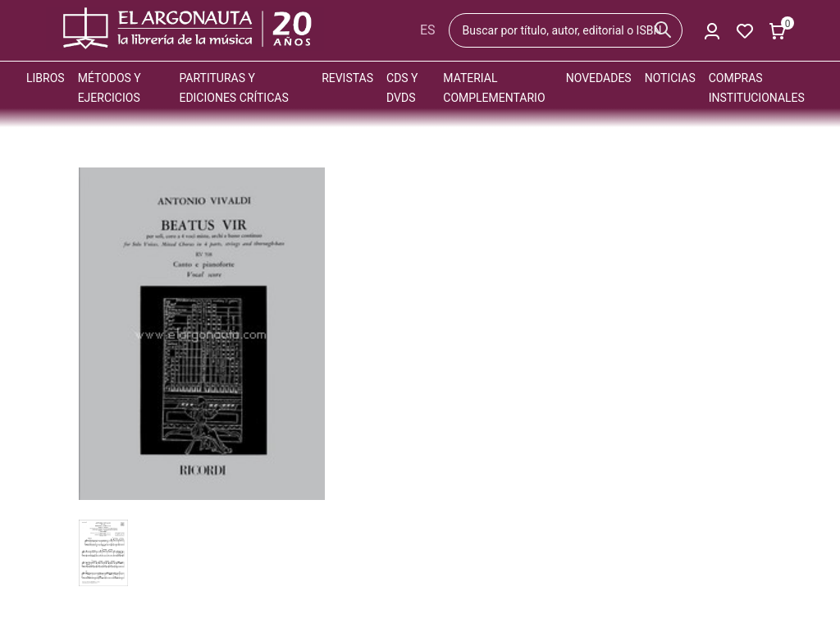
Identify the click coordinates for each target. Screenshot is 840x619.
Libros (46, 78)
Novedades (599, 78)
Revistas (347, 78)
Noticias (670, 78)
